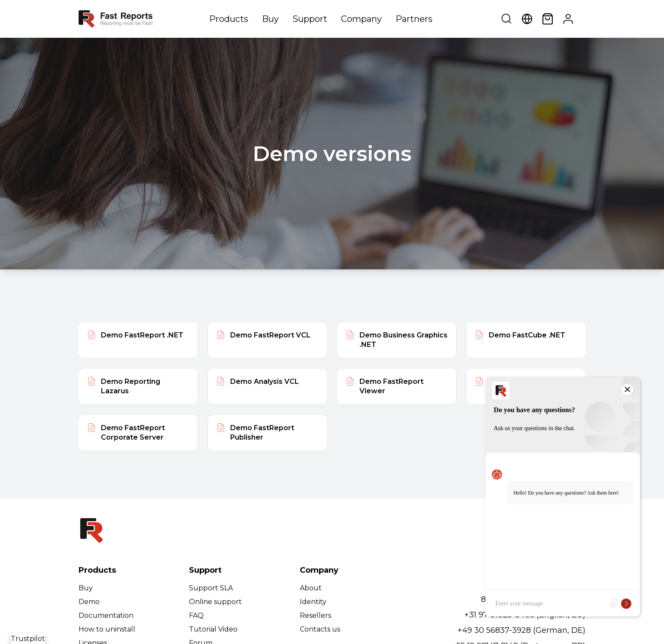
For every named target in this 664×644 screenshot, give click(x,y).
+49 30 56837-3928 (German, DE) (521, 630)
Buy (270, 19)
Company (361, 19)
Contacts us (320, 629)
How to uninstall (107, 629)
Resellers (315, 615)
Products (229, 19)
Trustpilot (28, 639)
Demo (89, 602)
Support (310, 19)
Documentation (106, 615)
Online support (215, 602)
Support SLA (211, 588)
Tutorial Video (213, 629)
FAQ (196, 615)
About (311, 588)
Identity (313, 602)
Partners (414, 19)
